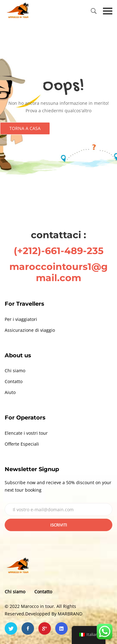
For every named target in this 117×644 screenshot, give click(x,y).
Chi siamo (15, 371)
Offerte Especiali (22, 444)
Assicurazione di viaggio (30, 330)
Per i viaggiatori (21, 319)
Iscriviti (59, 525)
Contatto (14, 381)
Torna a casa (25, 128)
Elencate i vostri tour (26, 433)
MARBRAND (70, 614)
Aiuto (10, 392)
